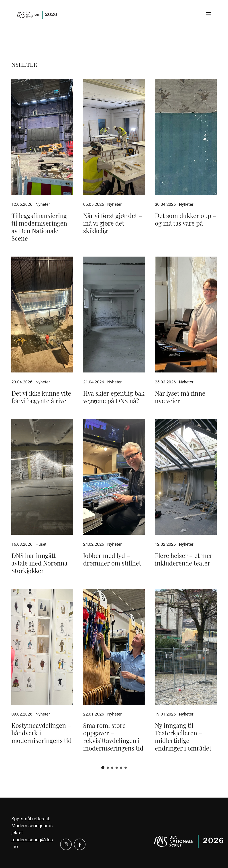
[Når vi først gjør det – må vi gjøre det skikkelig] (114, 137)
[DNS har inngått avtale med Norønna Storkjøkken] (42, 477)
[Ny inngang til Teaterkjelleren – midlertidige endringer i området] (186, 647)
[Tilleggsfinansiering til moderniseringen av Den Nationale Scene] (42, 137)
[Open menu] (209, 14)
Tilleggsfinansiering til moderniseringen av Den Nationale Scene (39, 227)
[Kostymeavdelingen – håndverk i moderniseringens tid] (42, 647)
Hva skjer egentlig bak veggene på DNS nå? (114, 397)
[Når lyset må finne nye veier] (186, 315)
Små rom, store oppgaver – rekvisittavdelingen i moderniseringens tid (113, 737)
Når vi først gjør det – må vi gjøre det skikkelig (113, 223)
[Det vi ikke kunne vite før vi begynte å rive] (42, 315)
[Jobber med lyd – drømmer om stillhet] (114, 477)
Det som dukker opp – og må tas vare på (186, 219)
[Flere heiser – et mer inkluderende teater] (186, 477)
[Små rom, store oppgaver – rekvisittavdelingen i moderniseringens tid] (114, 647)
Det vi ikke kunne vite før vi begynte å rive (41, 397)
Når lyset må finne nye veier (180, 397)
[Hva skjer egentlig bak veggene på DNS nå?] (114, 315)
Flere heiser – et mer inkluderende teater (184, 559)
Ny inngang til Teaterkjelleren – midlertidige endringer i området (183, 737)
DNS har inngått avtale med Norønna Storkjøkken (39, 563)
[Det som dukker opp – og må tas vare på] (186, 137)
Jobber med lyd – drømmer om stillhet (112, 559)
